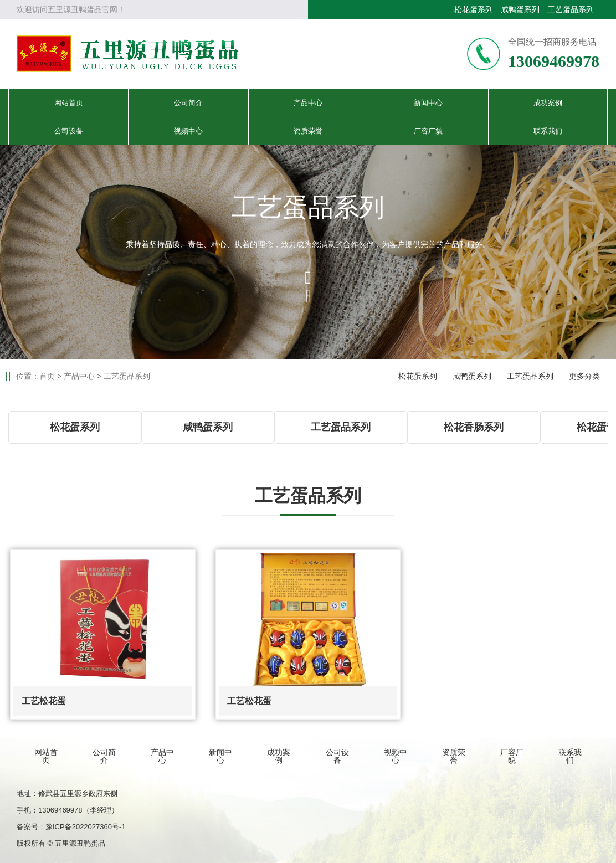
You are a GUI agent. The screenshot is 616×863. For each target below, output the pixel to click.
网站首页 (69, 103)
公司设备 (69, 131)
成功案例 (548, 103)
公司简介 (188, 103)
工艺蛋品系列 (571, 9)
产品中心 (308, 103)
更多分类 (584, 376)
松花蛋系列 (474, 9)
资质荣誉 (308, 131)
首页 (47, 376)
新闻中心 (428, 103)
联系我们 (548, 131)
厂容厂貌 (428, 131)
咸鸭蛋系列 (520, 9)
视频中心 (188, 131)
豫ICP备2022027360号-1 (86, 827)
